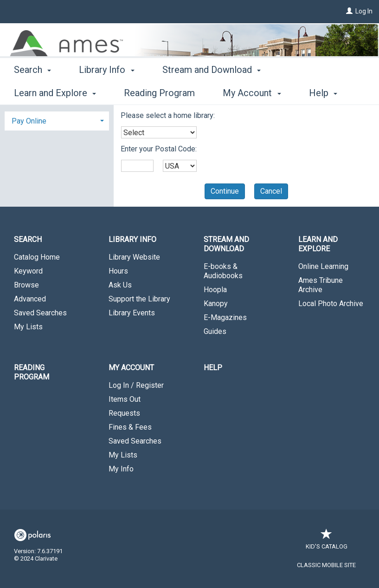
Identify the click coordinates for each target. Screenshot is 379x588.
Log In (364, 11)
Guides (215, 331)
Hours (118, 271)
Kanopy (216, 304)
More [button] (307, 93)
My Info (121, 469)
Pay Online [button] (29, 121)
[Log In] (349, 11)
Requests (124, 413)
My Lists (28, 327)
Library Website (134, 257)
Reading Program (32, 372)
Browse (26, 285)
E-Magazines (225, 317)
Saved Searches (40, 313)
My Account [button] (131, 368)
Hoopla (215, 290)
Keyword (28, 271)
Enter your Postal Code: (159, 149)
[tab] (57, 120)
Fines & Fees (130, 427)
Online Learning (323, 266)
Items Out (125, 399)
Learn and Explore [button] (318, 244)
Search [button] (32, 91)
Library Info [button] (106, 91)
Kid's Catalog (327, 542)
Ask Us (120, 285)
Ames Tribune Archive (321, 285)
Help (213, 368)
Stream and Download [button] (212, 91)
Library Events (132, 313)
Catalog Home (37, 257)
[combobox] (159, 132)
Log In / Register (136, 385)
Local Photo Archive (331, 304)
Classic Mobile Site (326, 565)
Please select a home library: (168, 115)
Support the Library (139, 299)
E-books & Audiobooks (223, 271)
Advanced (30, 299)
